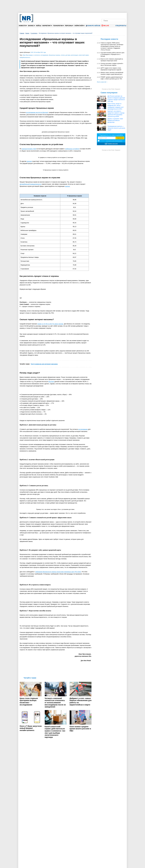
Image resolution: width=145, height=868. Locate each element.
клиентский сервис (84, 55)
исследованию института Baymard (37, 112)
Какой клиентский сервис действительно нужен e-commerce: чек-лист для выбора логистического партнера (55, 732)
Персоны (69, 26)
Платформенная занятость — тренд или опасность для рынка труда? (116, 128)
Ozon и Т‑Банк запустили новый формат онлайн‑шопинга (31, 728)
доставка (68, 55)
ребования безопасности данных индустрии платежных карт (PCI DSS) (58, 572)
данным (29, 161)
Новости (23, 26)
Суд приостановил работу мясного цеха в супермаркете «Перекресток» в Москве (113, 54)
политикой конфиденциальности (114, 141)
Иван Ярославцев (28, 55)
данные (67, 186)
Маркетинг (47, 26)
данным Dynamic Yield (29, 149)
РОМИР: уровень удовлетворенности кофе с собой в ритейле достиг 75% (112, 78)
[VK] (107, 16)
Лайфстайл (79, 26)
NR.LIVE (105, 26)
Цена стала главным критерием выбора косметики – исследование (29, 702)
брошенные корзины (55, 55)
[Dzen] (113, 16)
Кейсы (39, 26)
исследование (44, 55)
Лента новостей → (102, 82)
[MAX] (110, 16)
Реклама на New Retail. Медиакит (111, 89)
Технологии (58, 26)
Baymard (51, 382)
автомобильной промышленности (30, 184)
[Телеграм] (103, 16)
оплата (63, 55)
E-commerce (34, 33)
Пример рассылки (113, 144)
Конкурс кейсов (93, 26)
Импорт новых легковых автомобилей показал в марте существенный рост (112, 73)
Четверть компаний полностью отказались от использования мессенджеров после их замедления (55, 703)
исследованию (83, 429)
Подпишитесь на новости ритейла (111, 135)
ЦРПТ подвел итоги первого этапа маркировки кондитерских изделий (111, 69)
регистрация (74, 55)
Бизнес (31, 26)
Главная (22, 33)
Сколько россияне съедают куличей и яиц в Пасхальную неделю (112, 64)
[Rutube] (120, 16)
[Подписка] (123, 16)
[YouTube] (117, 16)
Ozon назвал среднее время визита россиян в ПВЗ (80, 729)
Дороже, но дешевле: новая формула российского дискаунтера (115, 121)
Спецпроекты (120, 26)
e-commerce (37, 55)
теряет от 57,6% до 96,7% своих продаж (50, 324)
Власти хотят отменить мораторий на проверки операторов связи (112, 60)
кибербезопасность (25, 57)
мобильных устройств (72, 149)
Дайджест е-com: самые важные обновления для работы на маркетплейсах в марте (81, 702)
